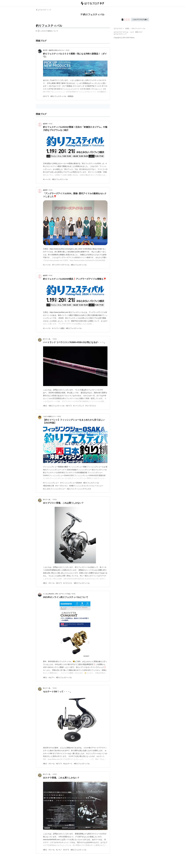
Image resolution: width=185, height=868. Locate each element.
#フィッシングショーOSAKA (71, 483)
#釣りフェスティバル (58, 96)
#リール (52, 583)
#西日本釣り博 (48, 486)
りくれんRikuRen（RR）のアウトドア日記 (57, 594)
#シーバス (47, 179)
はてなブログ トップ (43, 10)
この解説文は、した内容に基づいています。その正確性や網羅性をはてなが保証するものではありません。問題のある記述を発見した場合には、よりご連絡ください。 (47, 31)
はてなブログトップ (120, 34)
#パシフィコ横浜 (58, 328)
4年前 (55, 339)
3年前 (51, 124)
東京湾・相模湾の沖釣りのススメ (54, 50)
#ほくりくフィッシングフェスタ (79, 489)
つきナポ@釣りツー (49, 416)
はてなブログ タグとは (121, 32)
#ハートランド (79, 406)
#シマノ (59, 850)
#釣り (45, 406)
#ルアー (52, 677)
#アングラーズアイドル (61, 265)
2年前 (68, 50)
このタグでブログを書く (140, 20)
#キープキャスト (62, 486)
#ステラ (66, 850)
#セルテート (68, 764)
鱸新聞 (45, 124)
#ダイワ (46, 96)
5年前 (74, 594)
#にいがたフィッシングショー (54, 489)
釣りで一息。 (47, 339)
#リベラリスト (91, 406)
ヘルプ (132, 32)
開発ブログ (139, 32)
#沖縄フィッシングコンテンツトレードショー (86, 486)
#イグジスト (68, 583)
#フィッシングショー (51, 483)
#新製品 (71, 96)
